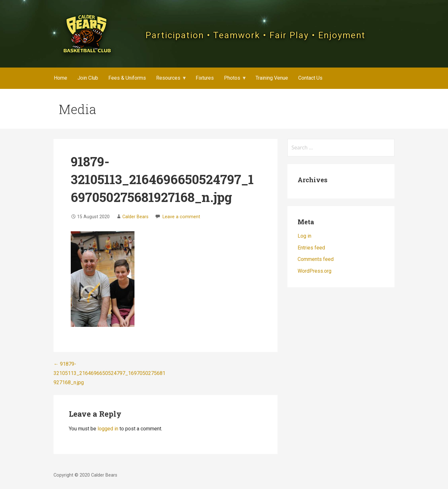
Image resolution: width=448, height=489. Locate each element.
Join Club (88, 78)
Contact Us (310, 78)
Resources (168, 78)
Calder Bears (135, 217)
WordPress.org (314, 271)
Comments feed (316, 259)
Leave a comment (181, 217)
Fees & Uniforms (127, 78)
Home (61, 78)
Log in (304, 236)
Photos (232, 78)
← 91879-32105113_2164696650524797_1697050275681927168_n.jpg (109, 373)
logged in (108, 429)
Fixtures (205, 78)
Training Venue (272, 78)
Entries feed (311, 248)
